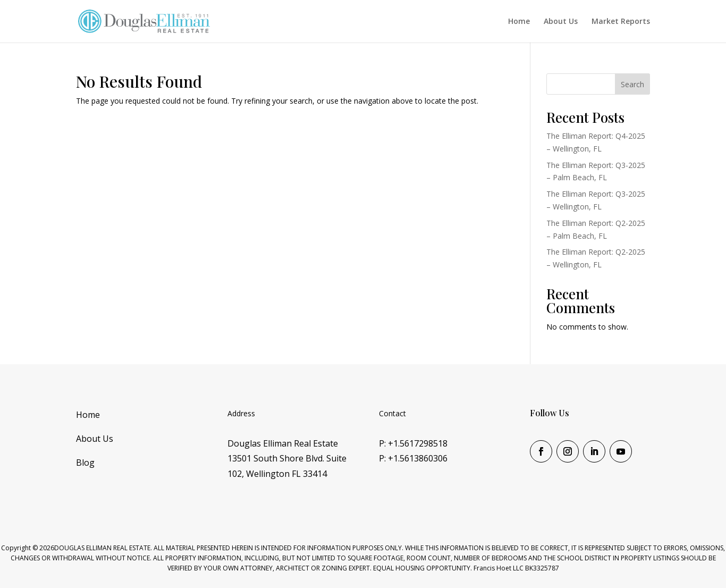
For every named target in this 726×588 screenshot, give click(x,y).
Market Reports (621, 22)
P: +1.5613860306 (413, 458)
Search (632, 84)
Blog (85, 463)
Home (519, 22)
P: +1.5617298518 (413, 443)
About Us (561, 22)
